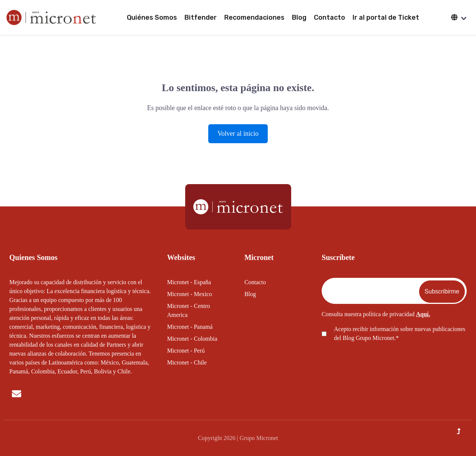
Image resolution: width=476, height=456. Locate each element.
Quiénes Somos (152, 17)
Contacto (329, 17)
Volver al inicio (238, 134)
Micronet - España (189, 282)
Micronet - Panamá (190, 327)
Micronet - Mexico (189, 294)
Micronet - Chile (187, 362)
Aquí (422, 314)
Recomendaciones (254, 17)
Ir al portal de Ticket (386, 17)
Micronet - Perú (186, 351)
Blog (299, 17)
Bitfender (201, 17)
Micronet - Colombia (192, 339)
